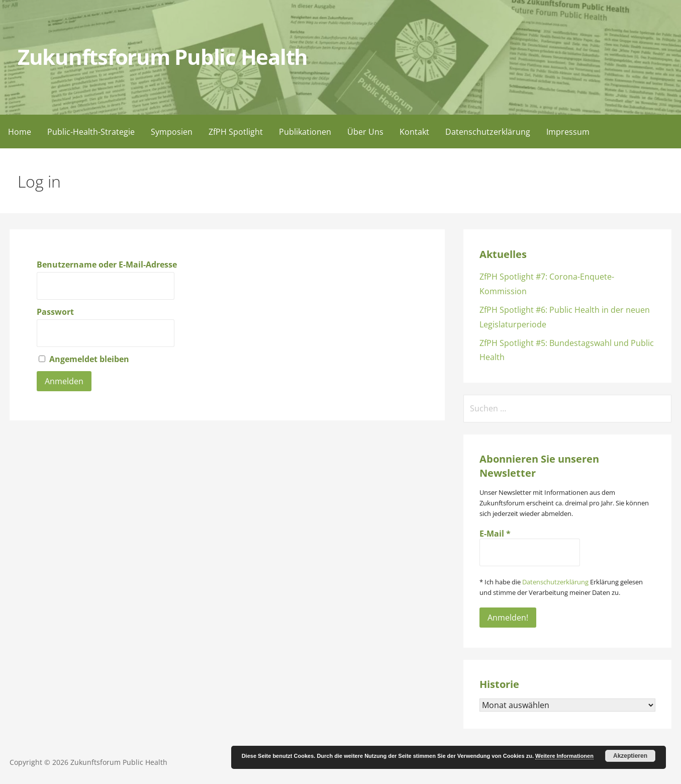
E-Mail (495, 534)
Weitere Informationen (564, 756)
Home (20, 132)
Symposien (172, 132)
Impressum (568, 132)
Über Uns (365, 132)
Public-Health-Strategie (91, 132)
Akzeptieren (630, 756)
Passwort (55, 312)
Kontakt (414, 132)
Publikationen (305, 132)
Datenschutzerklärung (488, 132)
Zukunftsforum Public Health (163, 57)
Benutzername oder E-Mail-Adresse (107, 265)
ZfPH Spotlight (236, 132)
